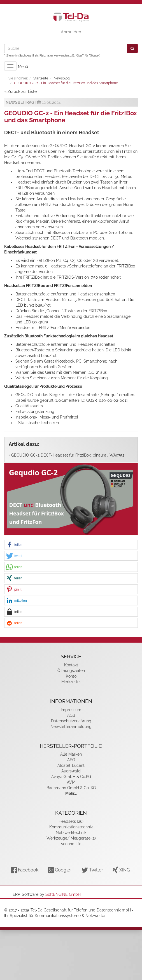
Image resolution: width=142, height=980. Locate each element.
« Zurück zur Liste (20, 91)
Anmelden (71, 32)
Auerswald (71, 771)
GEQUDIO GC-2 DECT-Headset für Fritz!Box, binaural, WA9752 (68, 455)
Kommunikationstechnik (71, 827)
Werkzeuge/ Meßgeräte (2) (71, 838)
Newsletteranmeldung (71, 727)
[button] (71, 545)
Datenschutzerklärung (71, 721)
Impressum (71, 710)
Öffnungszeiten (71, 671)
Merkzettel (71, 682)
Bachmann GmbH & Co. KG (71, 788)
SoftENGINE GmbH (63, 894)
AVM (71, 782)
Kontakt (71, 665)
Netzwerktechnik (71, 833)
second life (71, 844)
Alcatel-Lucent (71, 765)
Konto (71, 676)
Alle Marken (71, 754)
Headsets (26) (71, 821)
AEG (71, 760)
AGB (71, 715)
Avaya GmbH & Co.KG (71, 777)
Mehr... (71, 793)
